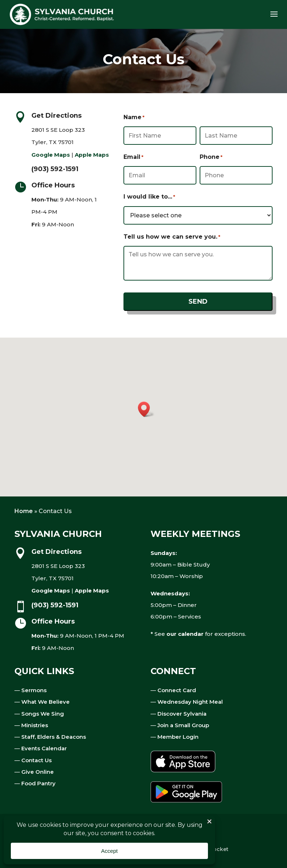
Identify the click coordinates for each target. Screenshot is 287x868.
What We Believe (45, 702)
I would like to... (149, 197)
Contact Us (36, 760)
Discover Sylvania (182, 714)
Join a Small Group (183, 725)
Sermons (34, 690)
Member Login (178, 737)
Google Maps (51, 155)
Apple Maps (92, 155)
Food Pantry (38, 783)
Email (133, 157)
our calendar (185, 634)
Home (24, 511)
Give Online (38, 772)
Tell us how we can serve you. (172, 237)
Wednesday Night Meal (190, 702)
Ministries (35, 725)
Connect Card (177, 690)
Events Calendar (44, 748)
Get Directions (56, 116)
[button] (146, 409)
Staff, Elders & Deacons (54, 737)
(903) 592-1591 (55, 169)
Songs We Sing (43, 714)
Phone (211, 157)
